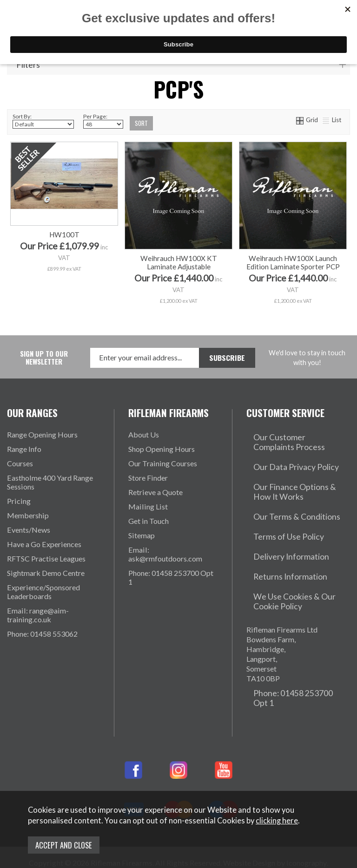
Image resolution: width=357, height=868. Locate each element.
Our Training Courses (163, 463)
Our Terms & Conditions (285, 495)
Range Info (24, 449)
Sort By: (43, 121)
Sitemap (142, 535)
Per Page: (103, 121)
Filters (28, 65)
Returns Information (279, 538)
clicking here (277, 822)
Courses (20, 463)
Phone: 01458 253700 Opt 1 (171, 577)
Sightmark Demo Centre (46, 573)
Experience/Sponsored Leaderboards (43, 592)
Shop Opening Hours (162, 449)
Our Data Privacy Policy (285, 458)
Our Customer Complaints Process (289, 439)
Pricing (19, 501)
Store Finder (148, 478)
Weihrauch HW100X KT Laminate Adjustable (179, 262)
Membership (28, 515)
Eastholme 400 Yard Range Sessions (50, 482)
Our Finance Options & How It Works (295, 476)
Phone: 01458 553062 (42, 634)
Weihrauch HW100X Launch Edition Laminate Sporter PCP (293, 262)
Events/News (29, 530)
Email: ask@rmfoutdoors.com (165, 554)
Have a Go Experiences (44, 544)
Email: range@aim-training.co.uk (38, 615)
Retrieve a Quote (155, 492)
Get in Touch (149, 521)
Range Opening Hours (42, 434)
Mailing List (148, 506)
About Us (144, 434)
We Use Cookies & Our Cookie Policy (296, 557)
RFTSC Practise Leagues (46, 558)
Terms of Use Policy (279, 510)
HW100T (64, 258)
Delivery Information (280, 524)
